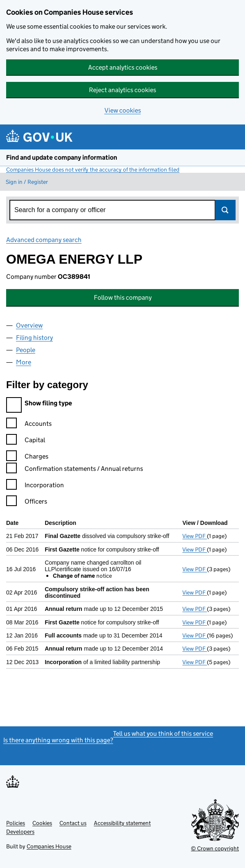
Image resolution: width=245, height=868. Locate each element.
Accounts (29, 425)
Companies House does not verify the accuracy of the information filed (93, 170)
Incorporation (35, 486)
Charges (27, 458)
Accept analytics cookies (123, 67)
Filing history (34, 338)
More (24, 362)
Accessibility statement (122, 823)
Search (225, 210)
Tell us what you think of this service (163, 734)
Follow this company (123, 297)
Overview (29, 325)
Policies (16, 823)
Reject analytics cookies (122, 90)
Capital (26, 441)
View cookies (123, 110)
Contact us (73, 823)
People (26, 350)
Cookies (42, 823)
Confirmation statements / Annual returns (75, 470)
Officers (27, 503)
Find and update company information (62, 157)
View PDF (195, 536)
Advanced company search (44, 240)
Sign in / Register (27, 182)
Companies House (49, 846)
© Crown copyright (215, 848)
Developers (20, 832)
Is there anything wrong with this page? (58, 740)
